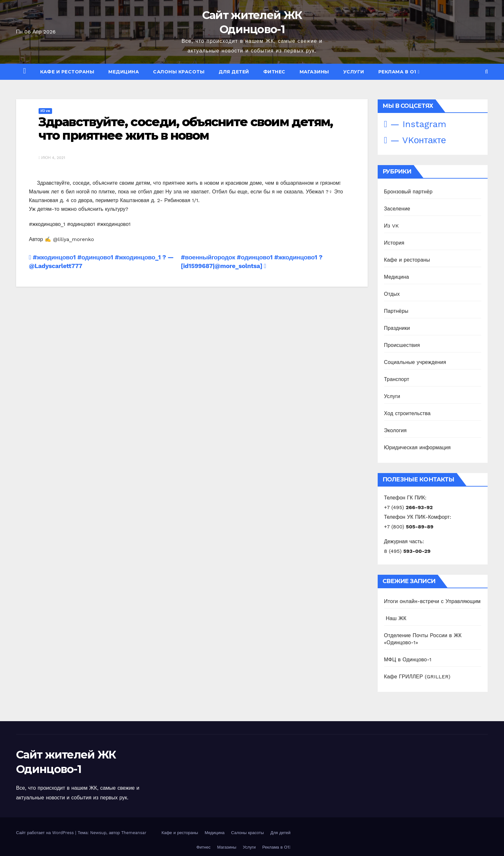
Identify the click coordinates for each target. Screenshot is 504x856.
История (394, 243)
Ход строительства (407, 413)
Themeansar (134, 833)
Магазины (314, 72)
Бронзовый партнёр (408, 192)
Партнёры (396, 311)
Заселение (397, 209)
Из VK (45, 111)
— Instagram (415, 124)
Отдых (392, 294)
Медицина (124, 72)
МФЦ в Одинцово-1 (408, 660)
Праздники (397, 328)
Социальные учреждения (415, 362)
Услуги (354, 72)
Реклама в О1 (399, 72)
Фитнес (274, 72)
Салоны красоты (179, 72)
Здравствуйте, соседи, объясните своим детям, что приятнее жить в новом (186, 129)
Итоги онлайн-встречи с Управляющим (432, 601)
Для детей (234, 72)
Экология (396, 430)
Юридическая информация (418, 447)
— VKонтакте (415, 140)
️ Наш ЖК (395, 618)
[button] (486, 72)
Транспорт (397, 379)
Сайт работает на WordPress (46, 833)
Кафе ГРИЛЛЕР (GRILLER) (417, 677)
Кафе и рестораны (67, 72)
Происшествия (402, 345)
